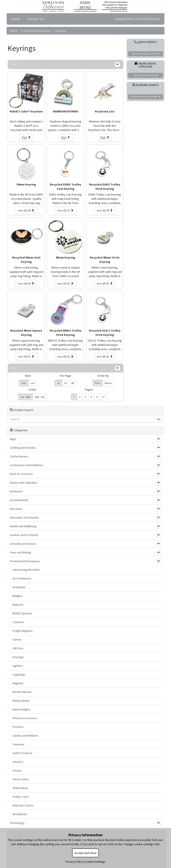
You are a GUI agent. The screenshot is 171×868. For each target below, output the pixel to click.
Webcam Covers (23, 805)
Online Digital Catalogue (145, 65)
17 (103, 397)
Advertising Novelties (26, 570)
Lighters (18, 666)
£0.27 (66, 210)
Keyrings (61, 31)
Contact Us (36, 19)
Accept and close (85, 853)
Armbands (19, 587)
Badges (17, 596)
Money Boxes (21, 701)
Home (16, 19)
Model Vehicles (22, 692)
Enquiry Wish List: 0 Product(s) (137, 19)
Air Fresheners (22, 578)
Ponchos (18, 727)
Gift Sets (18, 648)
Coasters (18, 622)
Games (17, 640)
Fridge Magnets (23, 631)
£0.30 (26, 283)
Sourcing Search (145, 85)
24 (65, 383)
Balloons (18, 605)
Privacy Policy (74, 862)
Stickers (18, 762)
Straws (17, 770)
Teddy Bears (21, 788)
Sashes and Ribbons (25, 736)
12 (58, 383)
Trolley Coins (21, 797)
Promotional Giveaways (36, 31)
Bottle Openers (22, 613)
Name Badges (21, 709)
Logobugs (19, 674)
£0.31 (66, 283)
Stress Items (21, 779)
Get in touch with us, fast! (146, 54)
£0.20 (26, 210)
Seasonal (18, 744)
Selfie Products (22, 753)
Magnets (18, 683)
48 (72, 383)
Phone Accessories (25, 718)
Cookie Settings (95, 862)
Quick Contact (146, 42)
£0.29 (105, 210)
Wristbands (20, 814)
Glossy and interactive (145, 75)
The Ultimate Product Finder (145, 97)
